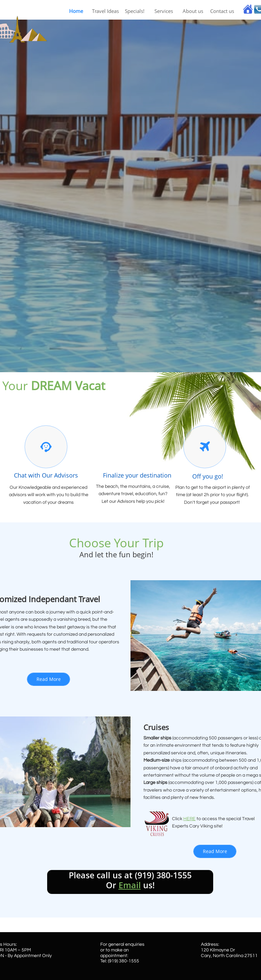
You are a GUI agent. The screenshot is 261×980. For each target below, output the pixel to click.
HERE (189, 819)
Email (130, 885)
